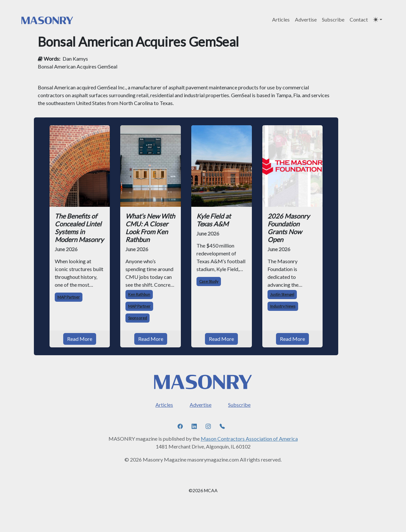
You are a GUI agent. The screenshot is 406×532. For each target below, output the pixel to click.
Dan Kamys (75, 59)
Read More (80, 339)
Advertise (306, 19)
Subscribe (333, 19)
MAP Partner (69, 297)
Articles (281, 19)
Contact (359, 19)
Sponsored (138, 318)
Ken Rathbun (139, 294)
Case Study (209, 281)
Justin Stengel (282, 294)
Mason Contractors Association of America (249, 439)
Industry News (283, 306)
